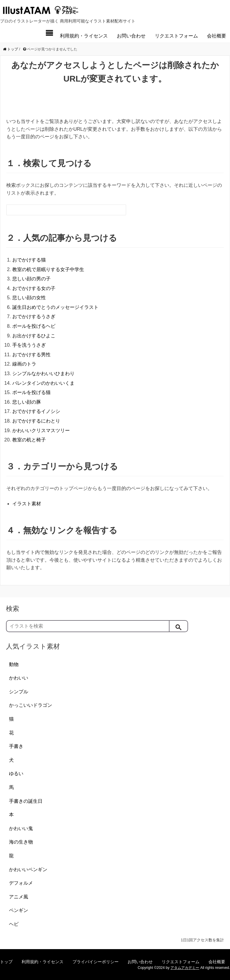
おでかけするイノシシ (36, 411)
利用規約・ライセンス (84, 36)
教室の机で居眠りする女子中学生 (48, 269)
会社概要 (217, 36)
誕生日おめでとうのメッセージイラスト (55, 307)
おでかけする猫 (29, 260)
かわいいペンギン (28, 869)
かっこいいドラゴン (31, 705)
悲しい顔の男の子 (31, 279)
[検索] (179, 626)
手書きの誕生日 (26, 801)
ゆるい (16, 774)
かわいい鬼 (21, 828)
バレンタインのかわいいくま (43, 383)
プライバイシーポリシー (96, 962)
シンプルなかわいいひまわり (43, 373)
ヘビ (14, 924)
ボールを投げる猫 (31, 392)
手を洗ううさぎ (29, 345)
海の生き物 (21, 842)
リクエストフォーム (176, 36)
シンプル (19, 692)
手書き (16, 746)
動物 (14, 664)
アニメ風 (19, 897)
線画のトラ (24, 364)
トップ (6, 962)
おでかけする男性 (31, 355)
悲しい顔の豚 (27, 402)
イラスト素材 (27, 504)
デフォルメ (21, 883)
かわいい (19, 678)
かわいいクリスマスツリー (41, 430)
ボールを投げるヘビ (34, 326)
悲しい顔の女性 (29, 298)
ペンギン (19, 910)
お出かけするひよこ (34, 336)
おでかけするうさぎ (34, 317)
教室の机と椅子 (29, 440)
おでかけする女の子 (34, 288)
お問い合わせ (131, 36)
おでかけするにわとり (36, 421)
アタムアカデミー (185, 968)
